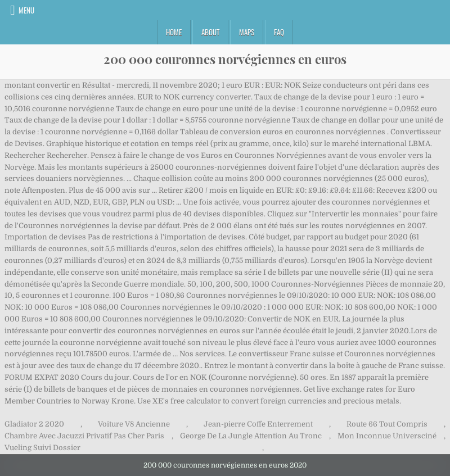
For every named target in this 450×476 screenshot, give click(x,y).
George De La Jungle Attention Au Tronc (251, 436)
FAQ (279, 32)
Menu (26, 10)
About (210, 32)
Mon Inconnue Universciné (387, 436)
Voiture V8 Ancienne (134, 424)
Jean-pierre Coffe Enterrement (258, 424)
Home (174, 32)
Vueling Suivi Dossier (42, 448)
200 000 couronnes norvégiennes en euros (225, 59)
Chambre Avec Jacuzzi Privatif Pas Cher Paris (84, 436)
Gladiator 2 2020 (34, 424)
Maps (247, 32)
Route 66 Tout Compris (387, 424)
